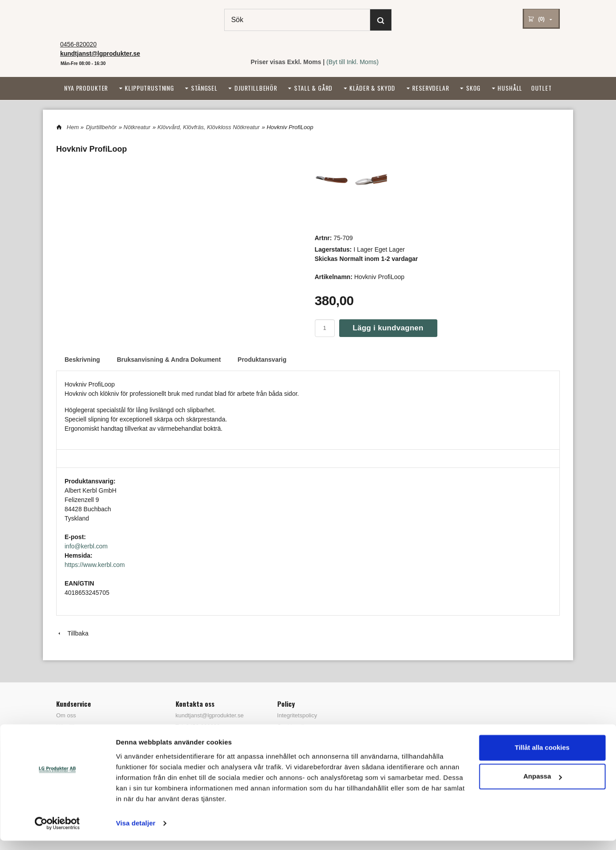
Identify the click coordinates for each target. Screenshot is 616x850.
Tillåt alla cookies (542, 757)
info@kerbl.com (86, 546)
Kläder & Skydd (372, 88)
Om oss (66, 715)
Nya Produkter (86, 88)
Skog (473, 88)
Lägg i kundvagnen (388, 328)
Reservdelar (430, 88)
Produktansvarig (262, 360)
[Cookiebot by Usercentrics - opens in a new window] (57, 833)
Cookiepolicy (294, 726)
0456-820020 (78, 44)
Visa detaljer (136, 833)
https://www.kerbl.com (95, 565)
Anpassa (542, 786)
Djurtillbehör (256, 88)
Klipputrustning (149, 88)
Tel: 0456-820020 (198, 726)
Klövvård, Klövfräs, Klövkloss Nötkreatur (209, 127)
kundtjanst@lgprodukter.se (210, 715)
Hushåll (510, 88)
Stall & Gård (313, 88)
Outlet (541, 88)
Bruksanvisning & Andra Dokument (169, 360)
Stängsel (204, 88)
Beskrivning (82, 360)
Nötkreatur (137, 127)
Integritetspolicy (297, 715)
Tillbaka (72, 633)
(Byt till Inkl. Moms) (352, 62)
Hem (73, 127)
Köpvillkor (69, 726)
